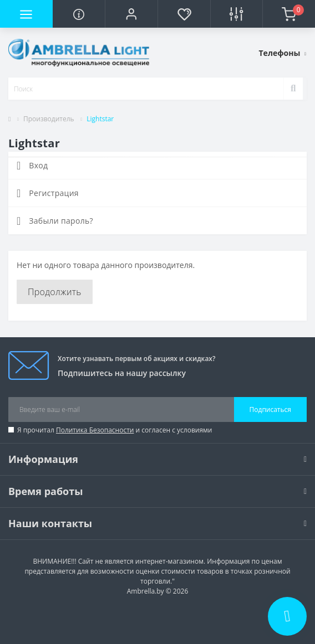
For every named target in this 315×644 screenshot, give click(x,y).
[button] (131, 14)
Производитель (49, 119)
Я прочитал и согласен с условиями (115, 430)
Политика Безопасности (95, 430)
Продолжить (55, 292)
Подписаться (270, 409)
